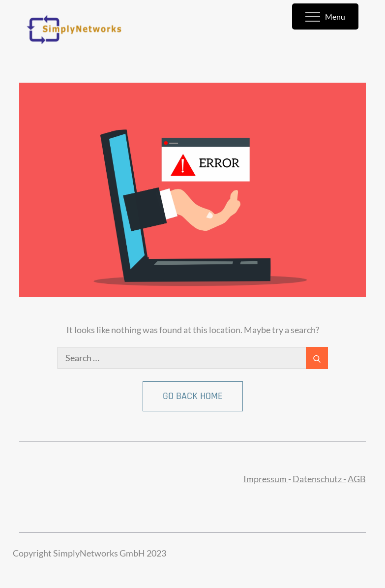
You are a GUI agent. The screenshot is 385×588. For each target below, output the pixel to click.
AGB (357, 479)
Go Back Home (193, 396)
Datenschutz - (319, 479)
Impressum (266, 479)
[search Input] (193, 358)
